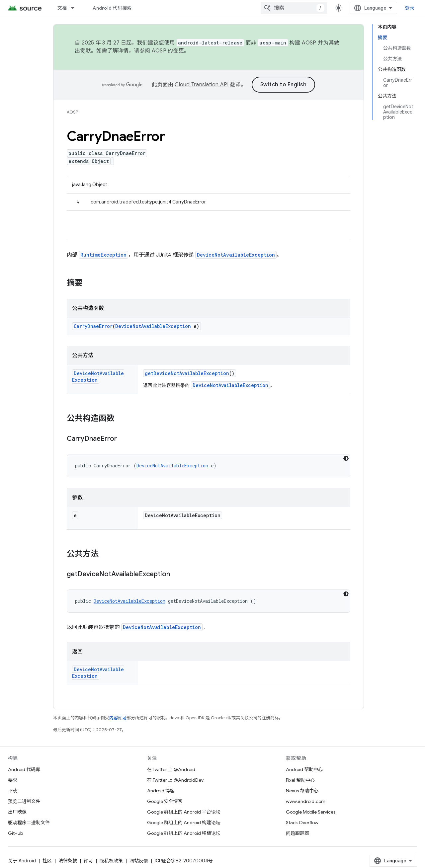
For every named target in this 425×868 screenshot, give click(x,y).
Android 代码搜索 (112, 8)
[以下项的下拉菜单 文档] (76, 8)
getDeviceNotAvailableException (187, 373)
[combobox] (294, 8)
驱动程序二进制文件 (29, 823)
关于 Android (22, 861)
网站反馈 (139, 861)
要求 (13, 780)
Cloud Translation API (202, 85)
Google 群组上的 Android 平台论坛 (184, 812)
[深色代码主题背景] (346, 458)
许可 (88, 861)
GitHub (15, 833)
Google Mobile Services (311, 812)
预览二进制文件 (24, 801)
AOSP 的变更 (168, 51)
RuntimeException (103, 255)
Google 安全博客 (165, 801)
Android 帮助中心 (304, 769)
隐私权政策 (111, 861)
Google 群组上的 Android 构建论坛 (184, 823)
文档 (62, 8)
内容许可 (118, 718)
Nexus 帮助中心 (302, 791)
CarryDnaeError (93, 326)
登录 (410, 8)
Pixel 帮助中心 (300, 780)
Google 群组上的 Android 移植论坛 (184, 833)
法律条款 (68, 861)
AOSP (72, 112)
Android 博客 (161, 791)
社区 (47, 861)
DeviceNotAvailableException (236, 255)
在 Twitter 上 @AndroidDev (175, 780)
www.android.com (306, 801)
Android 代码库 (24, 769)
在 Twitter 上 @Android (171, 769)
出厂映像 (17, 812)
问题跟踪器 (297, 833)
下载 (13, 791)
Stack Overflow (302, 823)
